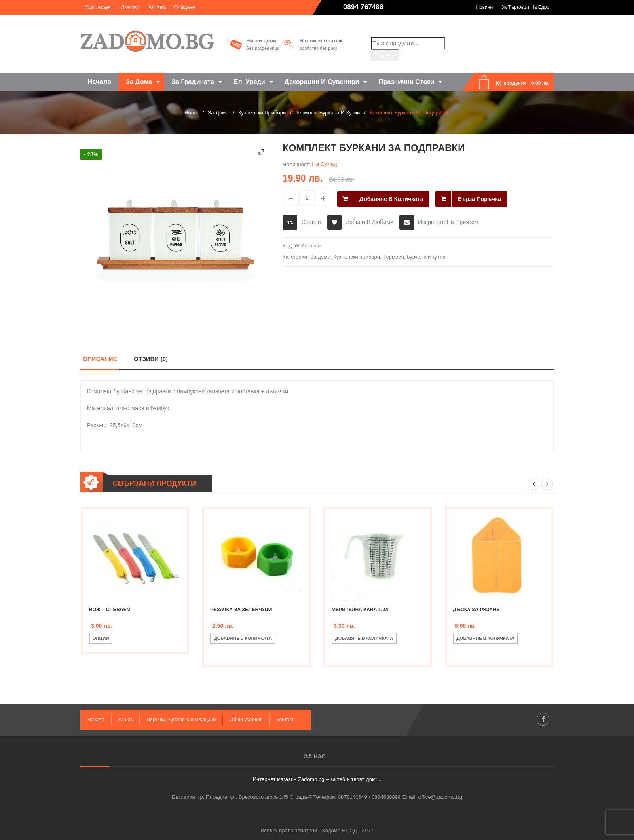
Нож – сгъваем (110, 610)
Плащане (184, 7)
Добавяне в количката (391, 198)
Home (191, 113)
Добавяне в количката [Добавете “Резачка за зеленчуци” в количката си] (243, 638)
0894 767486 (363, 7)
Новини (484, 7)
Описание (100, 359)
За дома (218, 113)
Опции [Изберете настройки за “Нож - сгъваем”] (101, 638)
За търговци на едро (525, 7)
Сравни (311, 221)
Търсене (385, 55)
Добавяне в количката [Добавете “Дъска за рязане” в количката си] (485, 638)
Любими (130, 7)
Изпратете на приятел (448, 221)
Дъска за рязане (476, 610)
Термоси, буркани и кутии (328, 113)
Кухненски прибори (262, 113)
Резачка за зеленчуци (241, 610)
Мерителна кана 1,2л (360, 610)
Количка (157, 7)
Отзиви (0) (151, 359)
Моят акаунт (99, 7)
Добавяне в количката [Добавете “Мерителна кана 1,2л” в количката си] (364, 638)
